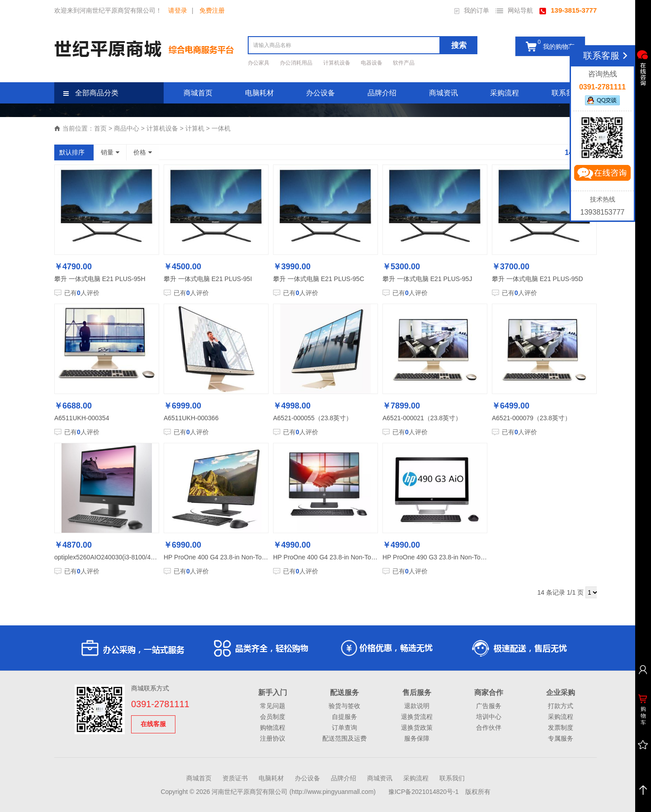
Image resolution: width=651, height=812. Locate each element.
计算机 (195, 128)
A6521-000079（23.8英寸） (531, 418)
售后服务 (417, 692)
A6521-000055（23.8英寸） (313, 418)
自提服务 (344, 717)
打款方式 (561, 706)
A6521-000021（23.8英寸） (422, 418)
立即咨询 (602, 175)
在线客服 (153, 724)
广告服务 (489, 706)
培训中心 (489, 717)
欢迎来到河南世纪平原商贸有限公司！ (108, 10)
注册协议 (273, 738)
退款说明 (417, 706)
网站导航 (514, 10)
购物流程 (273, 728)
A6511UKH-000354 (82, 418)
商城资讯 (443, 93)
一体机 (221, 128)
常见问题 (273, 706)
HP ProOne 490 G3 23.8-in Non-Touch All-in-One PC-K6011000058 (477, 557)
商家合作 (489, 692)
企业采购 (561, 692)
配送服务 (344, 692)
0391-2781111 (160, 704)
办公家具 (259, 63)
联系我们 (566, 93)
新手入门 (273, 692)
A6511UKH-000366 (191, 418)
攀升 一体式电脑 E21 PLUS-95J (427, 279)
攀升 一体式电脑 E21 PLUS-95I (208, 279)
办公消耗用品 (297, 63)
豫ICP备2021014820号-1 (424, 792)
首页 (100, 128)
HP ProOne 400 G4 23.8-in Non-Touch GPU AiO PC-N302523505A (258, 557)
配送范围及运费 (344, 738)
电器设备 (372, 63)
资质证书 (235, 778)
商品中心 (127, 128)
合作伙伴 (489, 728)
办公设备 (321, 93)
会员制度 (273, 717)
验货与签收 (344, 706)
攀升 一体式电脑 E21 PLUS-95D (538, 279)
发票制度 (561, 728)
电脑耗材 (259, 93)
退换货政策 (417, 728)
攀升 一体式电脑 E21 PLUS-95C (319, 279)
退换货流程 (417, 717)
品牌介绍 (382, 93)
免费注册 (212, 10)
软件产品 (404, 63)
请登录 (178, 10)
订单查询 (344, 728)
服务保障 (417, 738)
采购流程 (505, 93)
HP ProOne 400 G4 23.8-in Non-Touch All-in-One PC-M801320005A (369, 557)
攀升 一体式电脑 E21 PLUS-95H (100, 279)
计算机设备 (337, 63)
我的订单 (472, 10)
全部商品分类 (91, 93)
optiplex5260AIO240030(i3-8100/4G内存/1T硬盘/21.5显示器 (139, 557)
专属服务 (561, 738)
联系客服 (607, 56)
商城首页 (198, 93)
